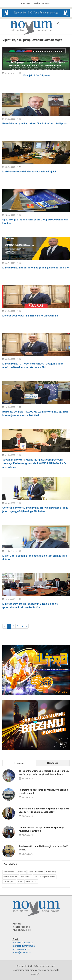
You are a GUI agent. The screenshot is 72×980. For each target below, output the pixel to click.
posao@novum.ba (22, 952)
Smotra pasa (9, 882)
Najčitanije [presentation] (53, 763)
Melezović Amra (11, 877)
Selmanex (21, 872)
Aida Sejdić (51, 872)
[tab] (19, 763)
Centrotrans (9, 872)
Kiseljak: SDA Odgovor (37, 76)
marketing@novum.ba (24, 946)
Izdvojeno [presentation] (19, 763)
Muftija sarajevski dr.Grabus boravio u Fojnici (29, 172)
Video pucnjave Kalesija (45, 877)
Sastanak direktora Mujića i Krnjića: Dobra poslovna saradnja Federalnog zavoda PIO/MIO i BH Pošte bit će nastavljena (34, 463)
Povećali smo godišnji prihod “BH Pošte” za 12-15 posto (35, 124)
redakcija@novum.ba (23, 943)
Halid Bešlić (32, 882)
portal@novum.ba (21, 949)
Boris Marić (26, 877)
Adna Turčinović (36, 872)
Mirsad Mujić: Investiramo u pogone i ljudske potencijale (36, 268)
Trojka (21, 882)
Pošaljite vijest (43, 3)
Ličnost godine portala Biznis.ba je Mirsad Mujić (30, 316)
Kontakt (26, 3)
